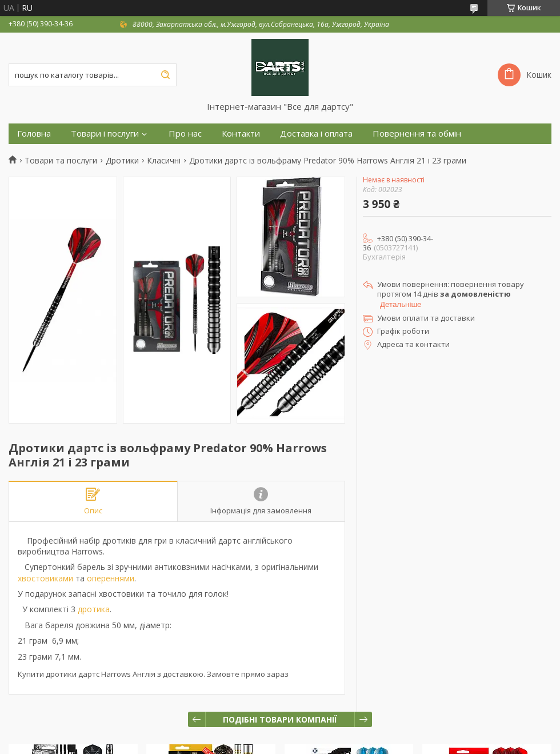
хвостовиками (45, 578)
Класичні (164, 161)
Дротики (122, 161)
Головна (34, 133)
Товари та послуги (61, 161)
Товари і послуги (105, 133)
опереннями (111, 578)
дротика (94, 609)
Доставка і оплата (316, 133)
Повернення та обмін (417, 133)
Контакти (241, 133)
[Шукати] (165, 75)
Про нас (185, 133)
